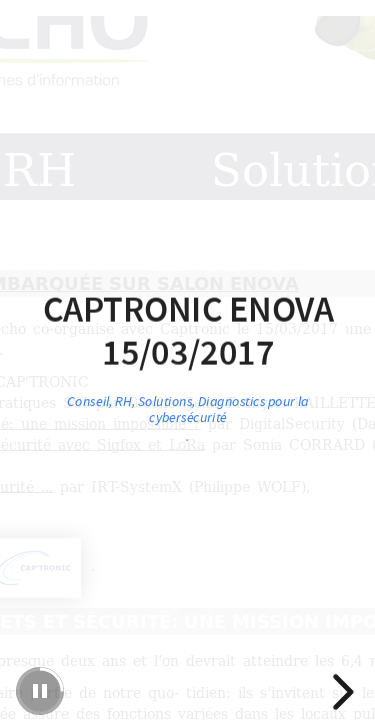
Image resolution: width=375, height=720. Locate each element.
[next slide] (340, 692)
